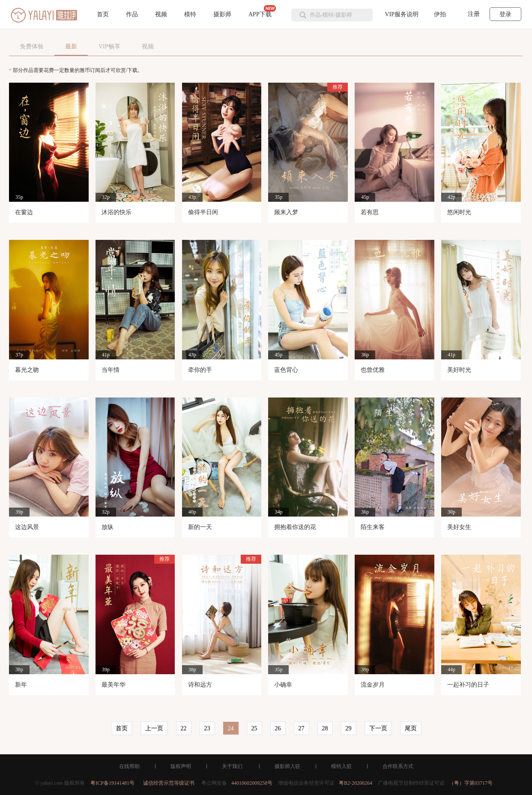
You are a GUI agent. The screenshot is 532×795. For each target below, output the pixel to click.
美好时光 (459, 370)
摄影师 (222, 14)
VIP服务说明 (402, 14)
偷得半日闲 (203, 212)
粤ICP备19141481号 (112, 783)
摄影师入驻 (287, 766)
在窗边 (24, 212)
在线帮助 (129, 766)
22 (184, 728)
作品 (132, 14)
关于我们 (232, 766)
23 (207, 728)
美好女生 (459, 527)
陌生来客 (373, 527)
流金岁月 (373, 685)
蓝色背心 (286, 370)
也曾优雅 (373, 370)
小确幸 (283, 685)
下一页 (378, 728)
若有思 (370, 212)
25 (254, 728)
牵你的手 (200, 370)
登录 (505, 14)
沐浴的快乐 (117, 212)
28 (325, 728)
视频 (161, 14)
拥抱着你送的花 (295, 527)
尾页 (411, 728)
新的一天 (200, 527)
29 (349, 728)
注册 (474, 14)
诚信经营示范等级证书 (169, 783)
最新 (71, 46)
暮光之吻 (27, 370)
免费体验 (32, 46)
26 (278, 728)
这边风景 (27, 527)
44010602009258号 (252, 783)
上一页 (154, 728)
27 (302, 728)
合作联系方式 (398, 766)
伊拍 (440, 14)
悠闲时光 (459, 212)
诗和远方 (200, 685)
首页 (103, 14)
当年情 (111, 370)
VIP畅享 (109, 46)
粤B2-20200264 (356, 783)
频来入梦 (286, 212)
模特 (190, 14)
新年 (21, 685)
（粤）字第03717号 (471, 783)
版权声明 (181, 766)
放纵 (108, 527)
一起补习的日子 (468, 685)
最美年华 (114, 685)
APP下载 (262, 11)
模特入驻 (341, 766)
